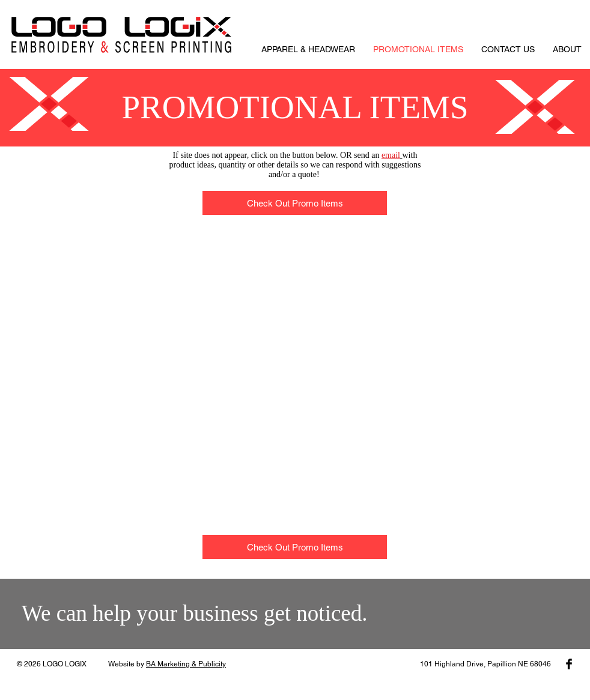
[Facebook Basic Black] (569, 664)
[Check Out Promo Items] (295, 203)
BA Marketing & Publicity (186, 664)
